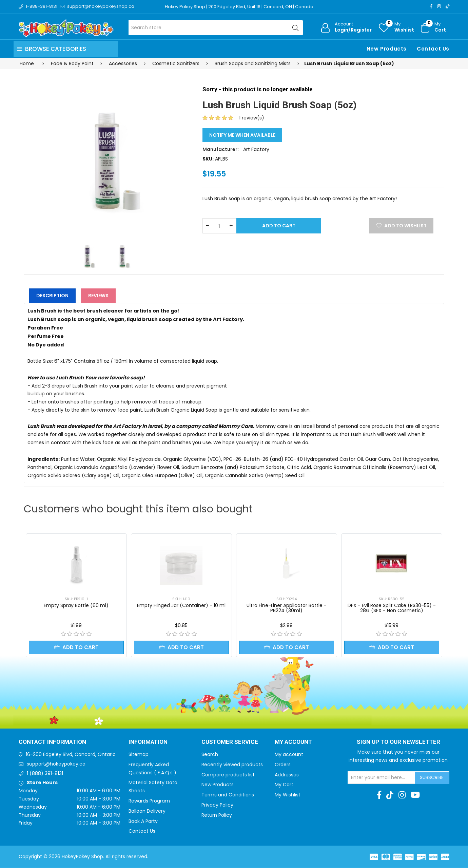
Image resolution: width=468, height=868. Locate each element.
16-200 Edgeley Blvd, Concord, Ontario (71, 755)
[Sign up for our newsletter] (382, 778)
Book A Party (143, 822)
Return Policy (217, 815)
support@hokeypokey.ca (56, 764)
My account (289, 755)
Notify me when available (242, 135)
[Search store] (216, 28)
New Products (387, 49)
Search (210, 755)
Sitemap (139, 755)
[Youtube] (415, 795)
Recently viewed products (232, 765)
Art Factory (256, 149)
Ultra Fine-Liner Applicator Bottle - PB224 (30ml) (287, 608)
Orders (283, 765)
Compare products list (228, 775)
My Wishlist (288, 795)
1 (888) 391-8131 (45, 774)
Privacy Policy (217, 805)
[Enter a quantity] (219, 226)
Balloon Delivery (147, 811)
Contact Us (433, 49)
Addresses (287, 775)
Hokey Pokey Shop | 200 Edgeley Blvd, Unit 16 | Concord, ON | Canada (240, 7)
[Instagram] (439, 6)
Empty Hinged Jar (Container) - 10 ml (181, 605)
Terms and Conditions (228, 795)
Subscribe (432, 778)
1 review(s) (252, 118)
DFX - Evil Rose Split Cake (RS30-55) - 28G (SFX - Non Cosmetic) (392, 608)
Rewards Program (149, 801)
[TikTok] (447, 6)
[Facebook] (431, 6)
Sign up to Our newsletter (398, 742)
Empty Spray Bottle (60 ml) (76, 605)
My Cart (284, 785)
